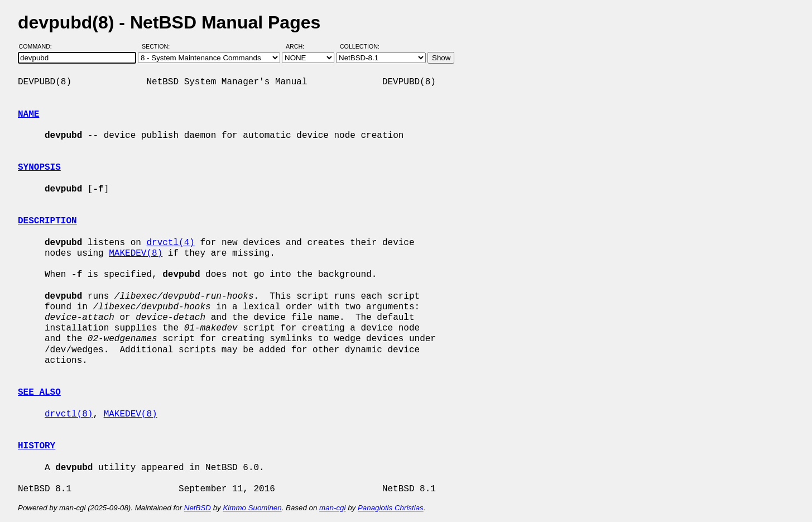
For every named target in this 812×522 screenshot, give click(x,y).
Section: (158, 46)
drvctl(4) (170, 243)
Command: (39, 46)
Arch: (300, 46)
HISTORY (37, 446)
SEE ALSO (39, 392)
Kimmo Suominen (252, 508)
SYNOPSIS (39, 167)
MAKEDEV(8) (136, 253)
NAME (28, 114)
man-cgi (332, 508)
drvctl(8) (69, 414)
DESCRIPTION (47, 221)
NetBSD (198, 508)
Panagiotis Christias (391, 508)
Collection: (360, 46)
